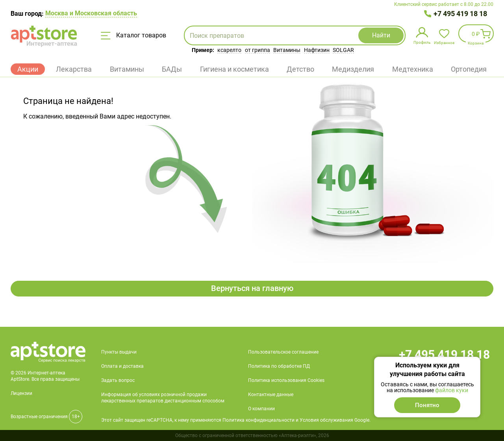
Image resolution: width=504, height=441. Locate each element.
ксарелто (229, 50)
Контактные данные (271, 395)
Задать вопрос (118, 380)
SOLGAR (343, 50)
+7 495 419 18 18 (460, 14)
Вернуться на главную (252, 289)
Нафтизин (317, 50)
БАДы (172, 69)
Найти (378, 35)
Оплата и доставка (122, 366)
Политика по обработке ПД (279, 366)
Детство (300, 69)
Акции (28, 69)
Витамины (287, 50)
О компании (261, 409)
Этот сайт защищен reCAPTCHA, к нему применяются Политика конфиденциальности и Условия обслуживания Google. (236, 420)
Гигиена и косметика (234, 69)
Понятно (427, 405)
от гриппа (258, 50)
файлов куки (452, 390)
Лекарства (74, 69)
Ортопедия (469, 69)
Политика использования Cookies (286, 380)
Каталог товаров (133, 35)
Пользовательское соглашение (283, 352)
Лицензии (21, 393)
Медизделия (353, 69)
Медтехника (413, 69)
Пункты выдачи (119, 352)
